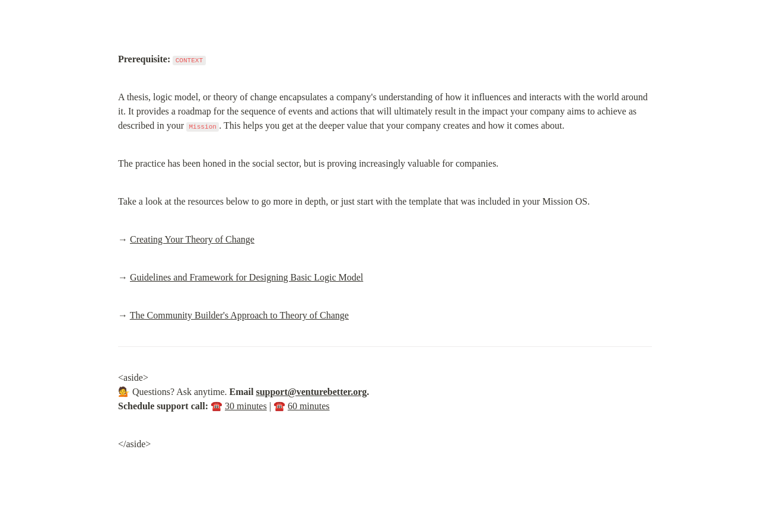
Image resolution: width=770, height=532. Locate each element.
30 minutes (246, 406)
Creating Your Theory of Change (192, 239)
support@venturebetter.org (311, 392)
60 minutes (309, 406)
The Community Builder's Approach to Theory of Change (239, 315)
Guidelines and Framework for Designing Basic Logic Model (246, 277)
